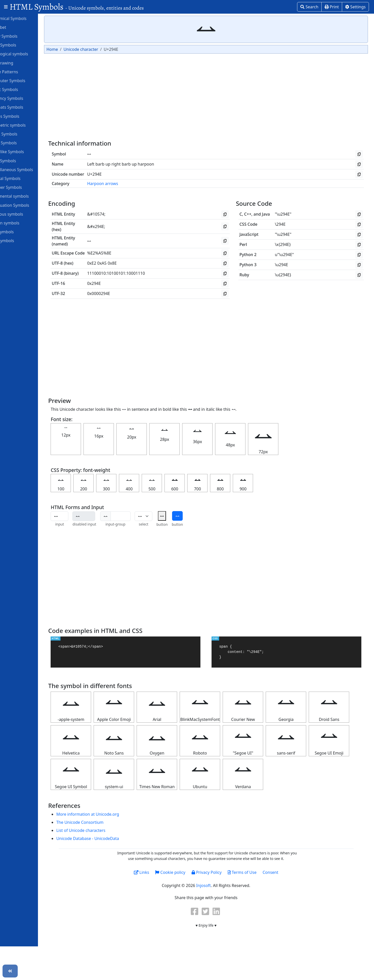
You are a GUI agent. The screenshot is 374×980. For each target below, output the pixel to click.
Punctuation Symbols (27, 205)
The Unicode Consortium (100, 856)
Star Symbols (19, 232)
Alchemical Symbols (25, 18)
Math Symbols (20, 161)
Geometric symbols (25, 125)
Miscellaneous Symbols (29, 169)
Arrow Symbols (21, 36)
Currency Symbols (24, 98)
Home (72, 49)
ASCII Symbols (20, 45)
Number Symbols (23, 187)
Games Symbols (22, 116)
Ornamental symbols (26, 196)
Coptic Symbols (21, 89)
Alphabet (15, 27)
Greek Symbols (21, 134)
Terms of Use (252, 906)
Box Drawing (19, 63)
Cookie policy (180, 906)
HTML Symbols (77, 7)
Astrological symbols (26, 54)
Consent (281, 906)
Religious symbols (24, 214)
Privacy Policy (216, 906)
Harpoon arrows (123, 184)
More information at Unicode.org (108, 848)
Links (151, 906)
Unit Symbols (19, 240)
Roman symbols (22, 223)
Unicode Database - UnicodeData (108, 872)
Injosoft (214, 919)
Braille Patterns (21, 72)
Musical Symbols (22, 178)
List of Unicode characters (101, 864)
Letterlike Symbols (24, 151)
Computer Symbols (25, 80)
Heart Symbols (20, 143)
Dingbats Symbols (24, 107)
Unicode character (101, 49)
